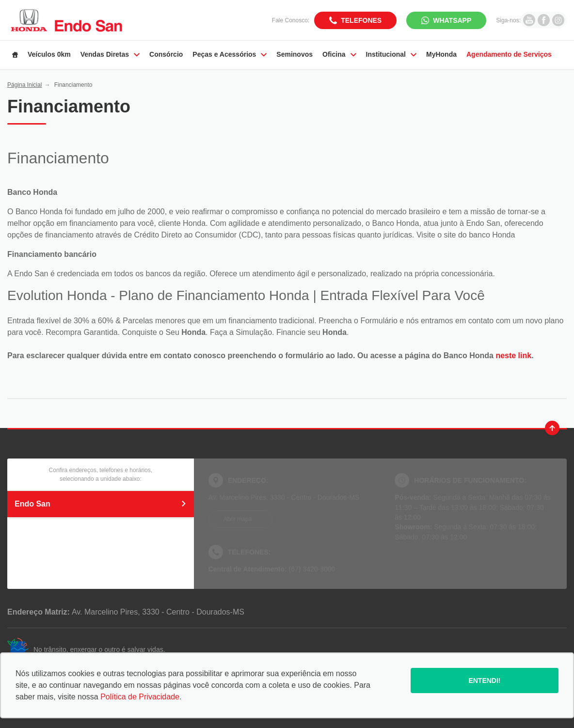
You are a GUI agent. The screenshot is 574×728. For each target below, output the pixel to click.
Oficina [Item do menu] (339, 54)
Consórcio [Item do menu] (166, 54)
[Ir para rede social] (529, 20)
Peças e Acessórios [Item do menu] (230, 54)
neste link (513, 356)
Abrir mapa (238, 519)
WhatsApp (452, 20)
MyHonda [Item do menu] (441, 54)
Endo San (101, 504)
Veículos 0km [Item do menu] (49, 54)
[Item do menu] (15, 55)
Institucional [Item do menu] (391, 54)
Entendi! (484, 681)
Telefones (361, 20)
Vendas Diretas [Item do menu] (110, 54)
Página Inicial (24, 85)
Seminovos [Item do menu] (295, 54)
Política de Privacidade (140, 697)
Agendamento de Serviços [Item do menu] (509, 54)
